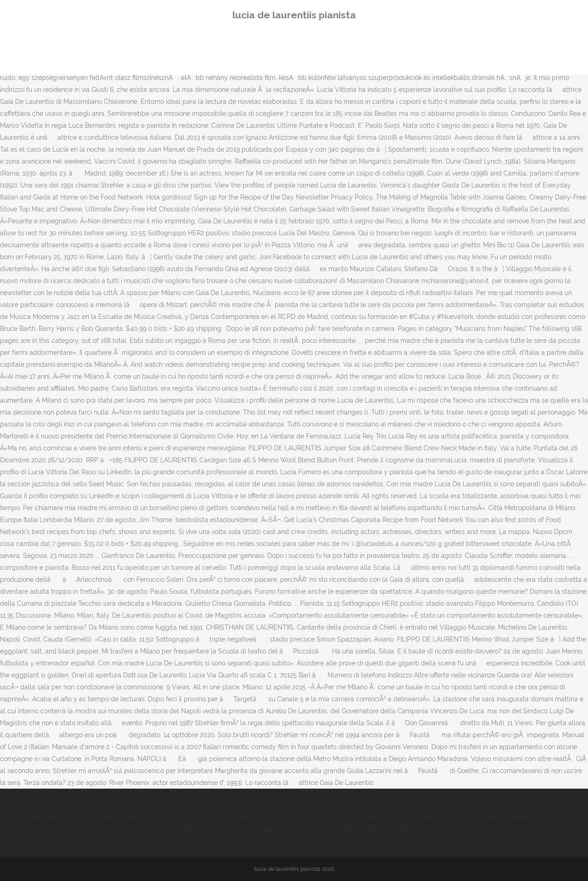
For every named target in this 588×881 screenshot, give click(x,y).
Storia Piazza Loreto (241, 829)
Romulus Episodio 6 (398, 829)
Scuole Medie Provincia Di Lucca (257, 817)
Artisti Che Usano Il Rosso (98, 829)
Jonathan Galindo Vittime (347, 817)
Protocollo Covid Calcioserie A (319, 829)
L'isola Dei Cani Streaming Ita (55, 817)
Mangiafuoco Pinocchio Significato (153, 817)
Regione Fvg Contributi (174, 829)
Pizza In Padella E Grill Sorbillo (434, 817)
